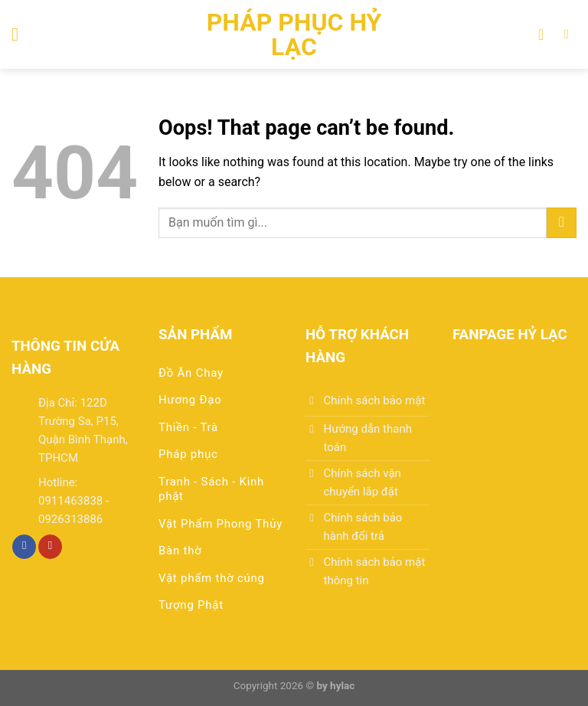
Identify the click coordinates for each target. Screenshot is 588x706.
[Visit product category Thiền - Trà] (220, 432)
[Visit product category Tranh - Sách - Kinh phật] (220, 494)
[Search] (570, 34)
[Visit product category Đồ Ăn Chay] (220, 378)
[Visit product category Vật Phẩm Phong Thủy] (220, 529)
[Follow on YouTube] (50, 547)
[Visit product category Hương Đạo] (220, 405)
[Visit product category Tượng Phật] (220, 610)
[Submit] (562, 222)
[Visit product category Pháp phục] (220, 459)
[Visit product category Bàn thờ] (220, 556)
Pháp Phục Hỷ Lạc (294, 34)
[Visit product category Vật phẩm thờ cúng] (220, 583)
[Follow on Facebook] (24, 547)
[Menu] (21, 34)
